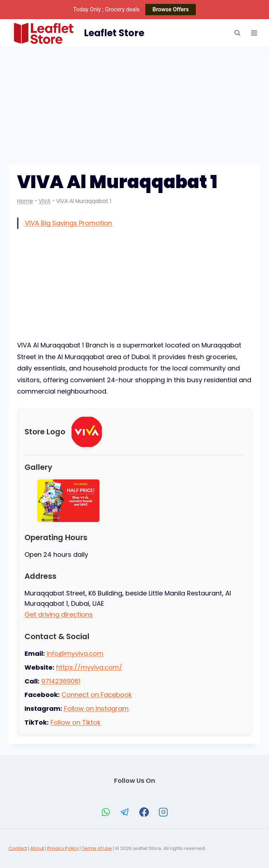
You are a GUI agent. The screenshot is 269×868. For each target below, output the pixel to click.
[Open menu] (254, 33)
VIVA (45, 201)
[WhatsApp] (106, 812)
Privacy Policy (63, 848)
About (37, 848)
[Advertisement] (134, 100)
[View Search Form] (237, 33)
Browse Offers (171, 9)
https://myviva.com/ (89, 667)
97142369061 (61, 681)
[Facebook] (144, 812)
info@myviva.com (75, 653)
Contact (18, 848)
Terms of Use (97, 848)
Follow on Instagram (96, 708)
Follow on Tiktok (76, 722)
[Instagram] (163, 812)
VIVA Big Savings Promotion (68, 223)
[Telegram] (125, 812)
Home (25, 201)
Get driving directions (59, 614)
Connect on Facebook (97, 695)
